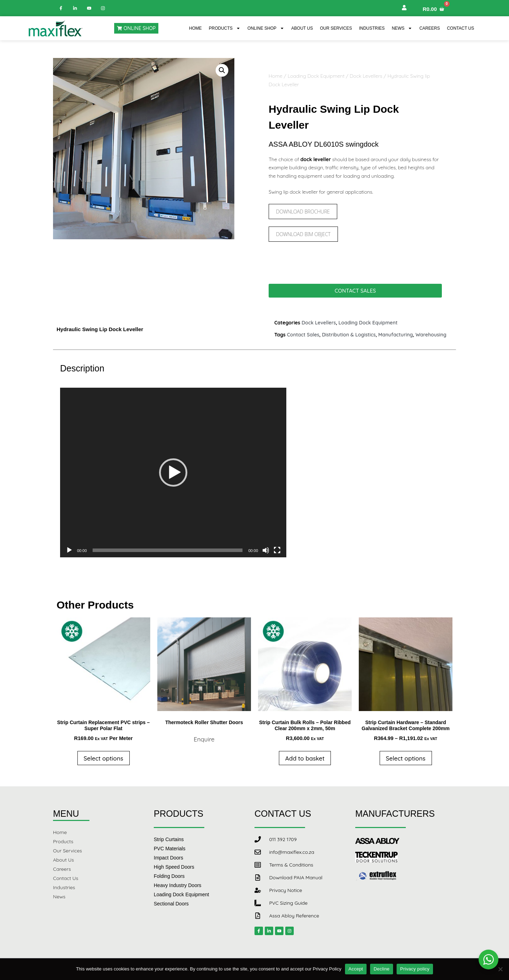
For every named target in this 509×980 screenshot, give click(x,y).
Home (195, 28)
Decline (382, 969)
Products (225, 28)
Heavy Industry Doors (178, 885)
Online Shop (266, 28)
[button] (222, 70)
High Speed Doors (174, 867)
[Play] (69, 550)
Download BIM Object (303, 234)
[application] (173, 473)
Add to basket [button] (305, 758)
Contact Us (460, 28)
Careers (429, 28)
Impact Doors (168, 858)
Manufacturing (396, 335)
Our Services (336, 28)
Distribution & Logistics (349, 335)
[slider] (168, 550)
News (402, 28)
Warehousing (431, 335)
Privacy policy (415, 969)
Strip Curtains (169, 839)
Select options (104, 758)
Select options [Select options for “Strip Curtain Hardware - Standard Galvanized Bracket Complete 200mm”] (406, 758)
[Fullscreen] (277, 550)
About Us (302, 28)
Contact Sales (303, 335)
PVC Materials (169, 849)
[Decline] (500, 969)
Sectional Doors (171, 904)
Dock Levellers (366, 76)
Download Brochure (303, 212)
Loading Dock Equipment (316, 76)
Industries (372, 28)
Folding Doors (169, 876)
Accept (356, 969)
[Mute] (266, 550)
